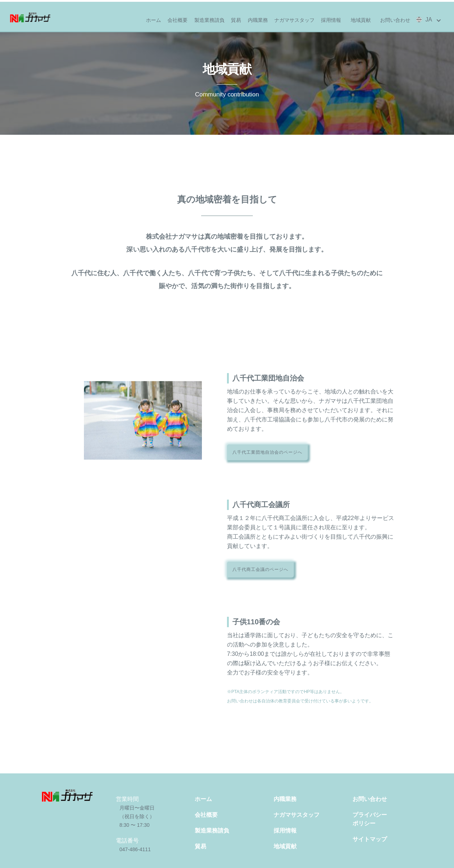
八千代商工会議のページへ (260, 569)
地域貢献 (361, 20)
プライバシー (385, 820)
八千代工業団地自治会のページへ (267, 452)
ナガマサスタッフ (294, 20)
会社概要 (178, 20)
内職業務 (258, 20)
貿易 (236, 20)
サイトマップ (370, 839)
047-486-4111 (135, 849)
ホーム (153, 20)
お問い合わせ (395, 20)
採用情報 (331, 20)
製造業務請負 (209, 20)
